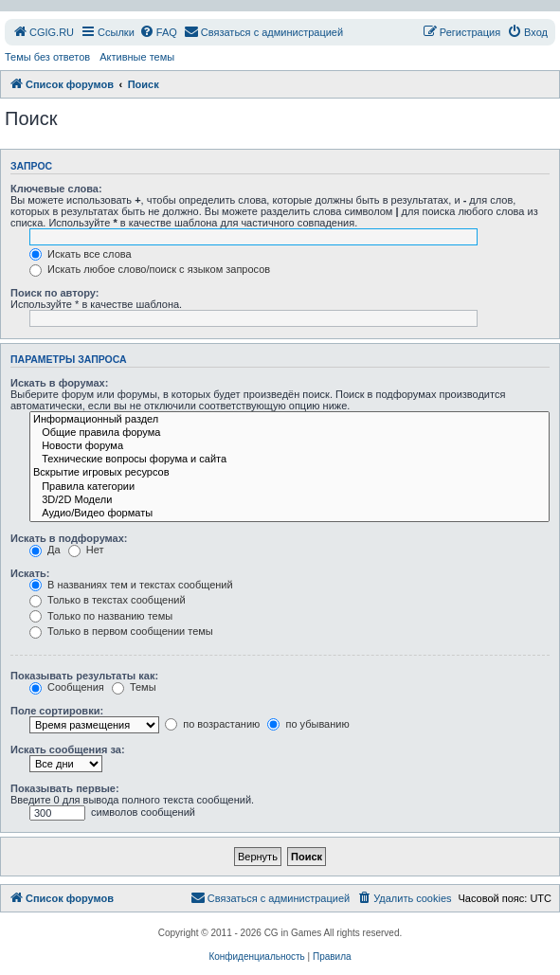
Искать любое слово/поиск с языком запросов (150, 269)
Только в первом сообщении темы (121, 631)
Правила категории (289, 487)
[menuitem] (43, 32)
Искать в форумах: (59, 383)
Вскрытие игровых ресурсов (289, 473)
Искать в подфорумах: (69, 538)
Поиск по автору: (54, 293)
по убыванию (308, 724)
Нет (86, 550)
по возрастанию (212, 724)
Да (45, 550)
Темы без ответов (47, 57)
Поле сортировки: (57, 711)
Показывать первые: (65, 788)
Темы (134, 687)
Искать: (30, 573)
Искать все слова (81, 254)
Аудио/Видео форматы (289, 514)
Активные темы (137, 57)
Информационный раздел (289, 420)
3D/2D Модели (289, 500)
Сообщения (67, 687)
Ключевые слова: (56, 189)
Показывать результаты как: (84, 676)
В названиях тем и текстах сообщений (131, 585)
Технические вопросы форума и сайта (289, 460)
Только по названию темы (101, 616)
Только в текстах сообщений (108, 600)
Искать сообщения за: (68, 749)
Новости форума (289, 446)
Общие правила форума (289, 433)
